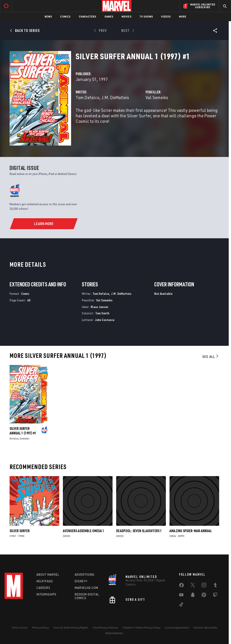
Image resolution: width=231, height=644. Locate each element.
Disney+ (81, 581)
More (183, 17)
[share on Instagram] (204, 586)
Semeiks (24, 438)
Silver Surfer (20, 531)
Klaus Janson (99, 307)
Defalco (14, 438)
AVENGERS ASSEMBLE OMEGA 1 (83, 531)
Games (109, 17)
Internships (46, 594)
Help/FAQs (45, 581)
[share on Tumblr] (215, 586)
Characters (88, 17)
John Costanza (105, 320)
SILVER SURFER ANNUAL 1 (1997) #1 (23, 431)
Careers (43, 588)
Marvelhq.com (86, 588)
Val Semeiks (157, 97)
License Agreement (177, 627)
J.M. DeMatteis (115, 97)
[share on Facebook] (181, 586)
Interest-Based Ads (205, 627)
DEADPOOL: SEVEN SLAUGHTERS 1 (139, 531)
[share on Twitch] (215, 596)
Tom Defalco (87, 97)
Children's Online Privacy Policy (141, 627)
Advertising (85, 575)
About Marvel (48, 575)
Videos (166, 17)
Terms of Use (20, 627)
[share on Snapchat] (193, 596)
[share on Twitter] (193, 586)
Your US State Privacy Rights (71, 627)
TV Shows (146, 17)
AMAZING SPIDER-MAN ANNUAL (191, 531)
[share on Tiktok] (181, 605)
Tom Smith (102, 313)
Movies (127, 17)
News (48, 17)
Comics (65, 17)
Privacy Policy (40, 627)
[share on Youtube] (181, 596)
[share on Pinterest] (204, 596)
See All (211, 357)
